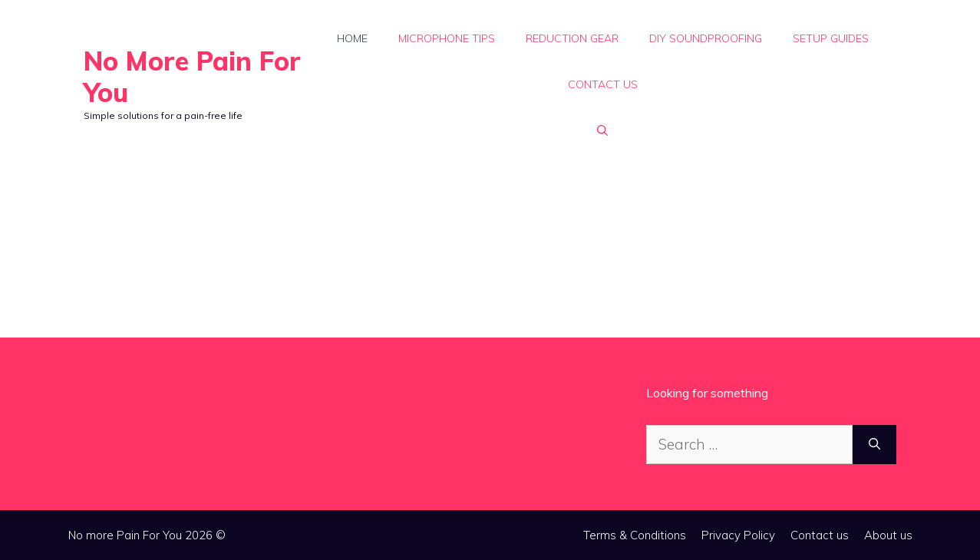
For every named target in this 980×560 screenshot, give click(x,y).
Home (352, 38)
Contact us (603, 84)
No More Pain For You (192, 77)
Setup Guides (831, 38)
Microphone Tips (447, 38)
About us (888, 535)
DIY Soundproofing (706, 38)
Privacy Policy (738, 535)
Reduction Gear (572, 38)
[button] (602, 130)
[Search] (874, 445)
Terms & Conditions (635, 535)
